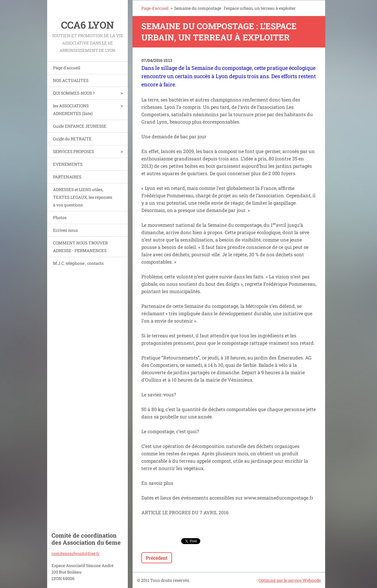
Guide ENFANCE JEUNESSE (80, 126)
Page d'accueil (67, 68)
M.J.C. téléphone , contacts (78, 263)
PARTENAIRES (67, 177)
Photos (60, 217)
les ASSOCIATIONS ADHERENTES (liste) (73, 110)
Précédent (157, 558)
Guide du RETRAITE (72, 139)
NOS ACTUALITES (71, 80)
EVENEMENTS (68, 164)
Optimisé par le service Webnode (290, 580)
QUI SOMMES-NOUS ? (74, 93)
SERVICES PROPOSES (73, 151)
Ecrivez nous (65, 230)
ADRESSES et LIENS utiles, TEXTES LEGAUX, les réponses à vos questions (83, 197)
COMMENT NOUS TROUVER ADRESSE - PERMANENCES (80, 247)
